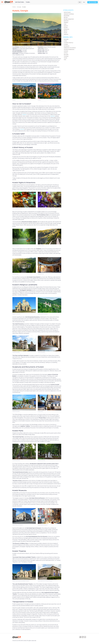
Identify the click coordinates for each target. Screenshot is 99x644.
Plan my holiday (93, 2)
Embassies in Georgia (70, 48)
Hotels (66, 53)
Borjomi (66, 21)
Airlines (66, 39)
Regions (66, 55)
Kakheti (66, 26)
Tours (65, 58)
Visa (65, 60)
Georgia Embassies (69, 50)
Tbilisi (66, 31)
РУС (84, 2)
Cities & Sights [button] (68, 10)
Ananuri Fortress (69, 14)
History (66, 51)
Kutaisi (66, 28)
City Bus (52, 116)
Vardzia (66, 34)
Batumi (66, 17)
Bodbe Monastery (69, 19)
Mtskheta (66, 29)
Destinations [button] (20, 2)
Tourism (66, 56)
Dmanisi (66, 23)
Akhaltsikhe (67, 12)
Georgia (19, 7)
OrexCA (22, 129)
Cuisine (66, 44)
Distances (67, 46)
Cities (65, 41)
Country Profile (68, 43)
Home (14, 7)
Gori (65, 24)
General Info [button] (68, 37)
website (24, 115)
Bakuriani (67, 16)
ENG (80, 2)
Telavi (65, 33)
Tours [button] (28, 2)
